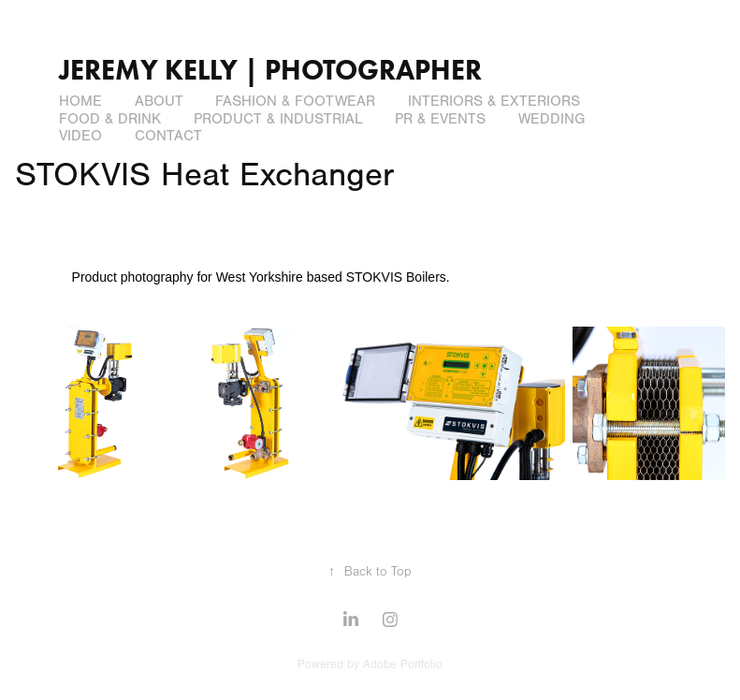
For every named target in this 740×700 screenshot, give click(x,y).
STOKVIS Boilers (396, 277)
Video (80, 136)
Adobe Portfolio (403, 664)
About (159, 101)
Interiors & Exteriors (494, 101)
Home (80, 101)
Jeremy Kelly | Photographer (270, 70)
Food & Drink (110, 119)
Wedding (551, 119)
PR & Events (440, 119)
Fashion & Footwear (295, 101)
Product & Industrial (278, 119)
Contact (168, 136)
